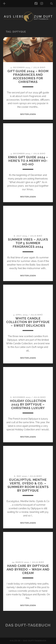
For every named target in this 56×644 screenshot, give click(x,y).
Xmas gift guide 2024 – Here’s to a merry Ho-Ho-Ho (28, 161)
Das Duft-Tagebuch (28, 625)
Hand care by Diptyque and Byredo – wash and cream (28, 569)
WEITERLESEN (28, 114)
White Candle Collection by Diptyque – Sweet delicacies (28, 322)
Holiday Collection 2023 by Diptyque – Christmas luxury (28, 404)
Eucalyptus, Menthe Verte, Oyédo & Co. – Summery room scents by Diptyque (28, 485)
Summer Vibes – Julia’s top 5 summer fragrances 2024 (28, 243)
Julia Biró (39, 67)
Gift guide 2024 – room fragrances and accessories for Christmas (28, 76)
